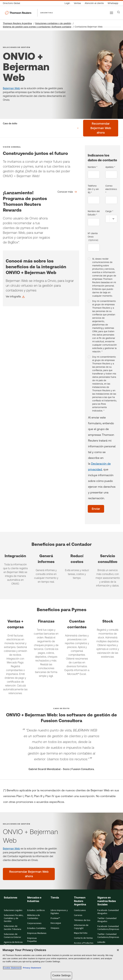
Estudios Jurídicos (36, 910)
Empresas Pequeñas (32, 940)
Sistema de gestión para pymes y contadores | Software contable (37, 27)
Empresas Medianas (37, 933)
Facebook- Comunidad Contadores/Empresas (108, 928)
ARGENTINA (47, 13)
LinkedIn (101, 942)
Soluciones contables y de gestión (53, 23)
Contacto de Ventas (83, 938)
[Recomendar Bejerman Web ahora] (101, 128)
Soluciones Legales (13, 910)
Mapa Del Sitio (81, 933)
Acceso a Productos (84, 943)
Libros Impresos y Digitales (59, 912)
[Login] (67, 3)
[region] (61, 962)
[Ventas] (77, 3)
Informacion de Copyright (81, 927)
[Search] (119, 12)
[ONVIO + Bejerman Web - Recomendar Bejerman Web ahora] (29, 874)
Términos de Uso (82, 920)
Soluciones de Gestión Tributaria (12, 928)
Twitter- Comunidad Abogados (107, 920)
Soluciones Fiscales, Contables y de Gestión (14, 918)
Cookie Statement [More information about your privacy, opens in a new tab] (12, 968)
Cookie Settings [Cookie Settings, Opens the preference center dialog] (61, 975)
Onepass (55, 928)
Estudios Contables (37, 928)
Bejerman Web (11, 88)
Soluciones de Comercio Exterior (12, 936)
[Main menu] (111, 13)
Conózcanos (80, 910)
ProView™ (55, 918)
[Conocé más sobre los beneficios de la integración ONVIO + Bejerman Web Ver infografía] (15, 297)
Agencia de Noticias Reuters (13, 944)
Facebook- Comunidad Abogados (108, 912)
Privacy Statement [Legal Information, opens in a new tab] (31, 968)
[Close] (118, 950)
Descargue (56, 923)
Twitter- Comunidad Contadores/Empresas (108, 936)
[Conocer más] (67, 192)
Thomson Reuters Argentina (17, 23)
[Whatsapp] (113, 3)
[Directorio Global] (12, 3)
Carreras (78, 915)
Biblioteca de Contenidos (34, 917)
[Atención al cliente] (94, 3)
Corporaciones (34, 923)
